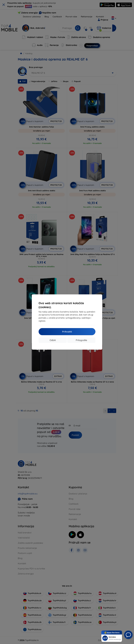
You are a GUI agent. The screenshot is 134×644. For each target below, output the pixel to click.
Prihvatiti (67, 332)
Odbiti (53, 340)
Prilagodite (81, 340)
